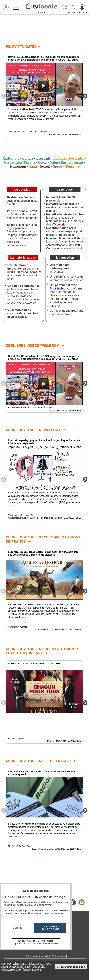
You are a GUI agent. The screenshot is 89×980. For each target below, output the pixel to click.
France (52, 134)
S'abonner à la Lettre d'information (46, 956)
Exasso (51, 741)
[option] (44, 95)
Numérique (18, 166)
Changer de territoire (77, 13)
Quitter (18, 928)
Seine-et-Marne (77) (44, 629)
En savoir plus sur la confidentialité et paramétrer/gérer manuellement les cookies (36, 942)
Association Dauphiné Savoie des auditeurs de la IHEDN (35, 518)
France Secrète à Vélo (43, 849)
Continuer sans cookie (50, 928)
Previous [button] (4, 96)
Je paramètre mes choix (71, 967)
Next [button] (85, 96)
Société (45, 166)
